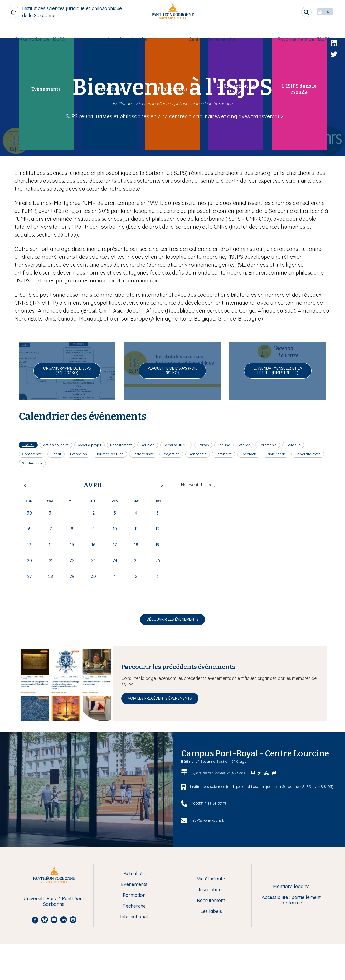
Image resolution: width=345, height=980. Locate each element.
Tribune (224, 445)
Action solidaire (56, 445)
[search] (294, 12)
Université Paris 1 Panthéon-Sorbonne (54, 901)
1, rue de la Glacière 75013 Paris (219, 773)
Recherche (134, 906)
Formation (134, 895)
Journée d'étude (110, 454)
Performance (143, 454)
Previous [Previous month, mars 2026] (25, 485)
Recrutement (121, 445)
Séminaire (223, 454)
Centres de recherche (212, 31)
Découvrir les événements (173, 619)
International (134, 917)
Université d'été (308, 454)
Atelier (244, 445)
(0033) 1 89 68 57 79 (209, 803)
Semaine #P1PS (176, 445)
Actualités (134, 874)
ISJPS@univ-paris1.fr (209, 820)
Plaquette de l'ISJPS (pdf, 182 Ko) (173, 371)
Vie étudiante (211, 879)
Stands (203, 445)
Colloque (293, 445)
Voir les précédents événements (160, 698)
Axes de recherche (127, 31)
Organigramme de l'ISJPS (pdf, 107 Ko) (67, 371)
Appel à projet (89, 445)
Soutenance (32, 463)
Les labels (211, 911)
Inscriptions (211, 890)
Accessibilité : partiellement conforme (291, 900)
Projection (171, 454)
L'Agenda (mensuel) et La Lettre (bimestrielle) (278, 371)
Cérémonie (268, 445)
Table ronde (276, 454)
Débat (56, 454)
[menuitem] (42, 31)
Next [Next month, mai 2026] (162, 485)
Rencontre (198, 454)
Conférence (32, 454)
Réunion (148, 445)
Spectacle (249, 454)
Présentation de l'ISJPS (42, 31)
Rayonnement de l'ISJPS (302, 31)
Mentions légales (291, 887)
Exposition (79, 454)
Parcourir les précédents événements (178, 667)
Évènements (134, 885)
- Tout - (28, 445)
